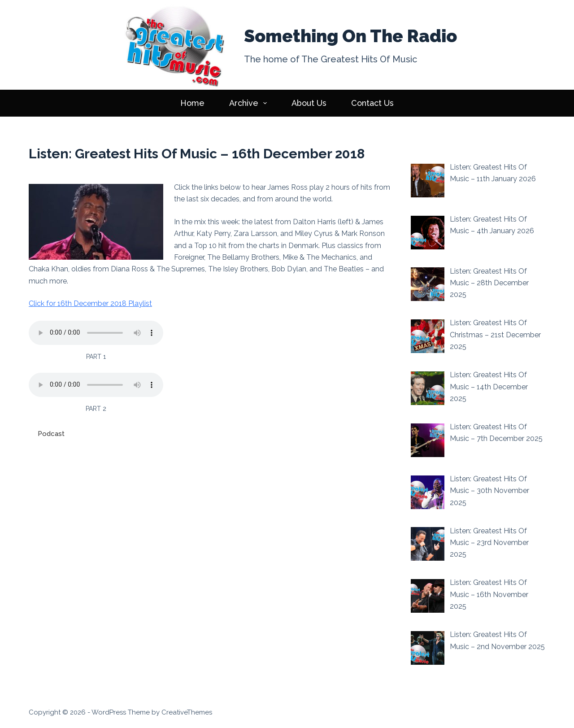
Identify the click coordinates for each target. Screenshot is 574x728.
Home (192, 103)
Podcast (51, 434)
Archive (250, 103)
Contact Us (372, 103)
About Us (309, 103)
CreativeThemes (187, 712)
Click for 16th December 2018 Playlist (90, 303)
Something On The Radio (350, 36)
